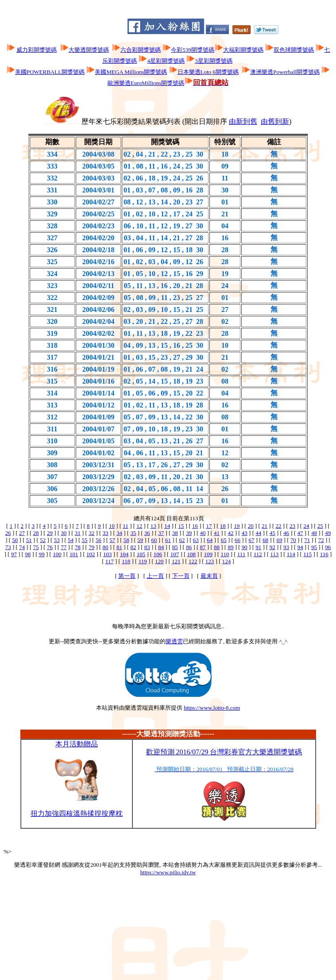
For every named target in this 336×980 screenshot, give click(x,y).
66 (238, 540)
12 (139, 526)
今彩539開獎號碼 (193, 50)
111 (241, 554)
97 (14, 554)
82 (133, 547)
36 (147, 533)
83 (147, 547)
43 (245, 533)
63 (196, 540)
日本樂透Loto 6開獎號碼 (208, 72)
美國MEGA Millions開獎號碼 (131, 72)
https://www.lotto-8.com (212, 708)
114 (291, 554)
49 (328, 533)
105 (141, 554)
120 (159, 561)
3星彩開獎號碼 (214, 61)
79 (91, 547)
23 (292, 526)
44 (258, 533)
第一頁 (127, 576)
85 (175, 547)
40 (203, 533)
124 (227, 561)
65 (224, 540)
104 (124, 554)
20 (251, 526)
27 (22, 533)
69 (279, 540)
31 (78, 533)
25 (320, 526)
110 (225, 554)
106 (158, 554)
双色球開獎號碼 (294, 50)
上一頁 (155, 576)
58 (126, 540)
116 (324, 554)
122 (193, 561)
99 (42, 554)
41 (217, 533)
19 (237, 526)
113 (274, 554)
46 (286, 533)
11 (126, 526)
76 (50, 547)
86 (189, 547)
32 (91, 533)
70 (293, 540)
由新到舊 (243, 121)
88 (217, 547)
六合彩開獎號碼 (141, 50)
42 (230, 533)
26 (8, 533)
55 (84, 540)
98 (28, 554)
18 (223, 526)
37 (161, 533)
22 (279, 526)
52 (43, 540)
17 (209, 526)
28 (36, 533)
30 (64, 533)
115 (307, 554)
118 (126, 561)
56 (98, 540)
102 (91, 554)
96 (328, 547)
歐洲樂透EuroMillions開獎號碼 (146, 83)
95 (314, 547)
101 (74, 554)
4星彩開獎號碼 (166, 61)
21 (265, 526)
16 (195, 526)
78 (78, 547)
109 (208, 554)
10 (112, 526)
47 (300, 533)
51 (29, 540)
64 (210, 540)
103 (108, 554)
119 (143, 561)
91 (258, 547)
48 (314, 533)
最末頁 (209, 576)
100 (57, 554)
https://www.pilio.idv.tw (168, 872)
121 (176, 561)
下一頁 (181, 576)
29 (50, 533)
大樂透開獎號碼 (89, 50)
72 (321, 540)
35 (133, 533)
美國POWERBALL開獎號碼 (50, 72)
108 (192, 554)
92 (272, 547)
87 (203, 547)
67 (252, 540)
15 (181, 526)
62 (182, 540)
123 (210, 561)
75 (36, 547)
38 (175, 533)
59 (140, 540)
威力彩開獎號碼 (37, 50)
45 (272, 533)
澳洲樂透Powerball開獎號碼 (285, 72)
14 (167, 526)
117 (110, 561)
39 (189, 533)
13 (153, 526)
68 (265, 540)
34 (119, 533)
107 (175, 554)
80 (106, 547)
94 (300, 547)
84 (161, 547)
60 (154, 540)
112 (258, 554)
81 (119, 547)
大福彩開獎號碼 (243, 50)
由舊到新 (275, 121)
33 (106, 533)
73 (8, 547)
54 (71, 540)
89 (230, 547)
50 (15, 540)
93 (286, 547)
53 (57, 540)
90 (245, 547)
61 (168, 540)
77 (64, 547)
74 (22, 547)
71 (307, 540)
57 (112, 540)
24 (306, 526)
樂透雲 (174, 641)
